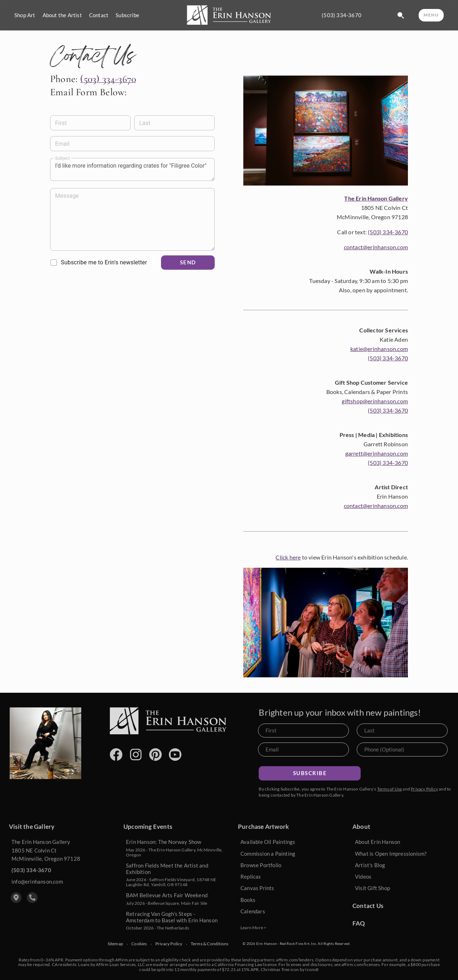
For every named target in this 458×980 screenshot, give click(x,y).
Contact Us (368, 906)
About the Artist (62, 15)
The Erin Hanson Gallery (376, 198)
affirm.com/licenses (360, 964)
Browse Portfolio (261, 865)
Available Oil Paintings (268, 842)
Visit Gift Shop (372, 888)
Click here (288, 557)
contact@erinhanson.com (376, 247)
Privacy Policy (424, 789)
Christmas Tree (275, 969)
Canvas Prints (257, 888)
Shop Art (25, 15)
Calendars (253, 911)
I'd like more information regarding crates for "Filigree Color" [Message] (132, 169)
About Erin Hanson (377, 842)
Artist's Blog (370, 865)
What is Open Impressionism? (391, 854)
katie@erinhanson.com (379, 349)
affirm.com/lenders (295, 960)
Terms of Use (389, 789)
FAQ (359, 923)
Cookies (139, 944)
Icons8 (312, 969)
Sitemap (115, 944)
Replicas (251, 876)
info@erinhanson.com (37, 881)
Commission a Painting (268, 854)
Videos (363, 876)
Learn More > (253, 928)
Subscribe (127, 15)
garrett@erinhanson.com (377, 453)
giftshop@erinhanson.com (375, 401)
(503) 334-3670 (342, 15)
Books (248, 900)
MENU (431, 15)
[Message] (132, 219)
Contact (99, 15)
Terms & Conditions (210, 944)
